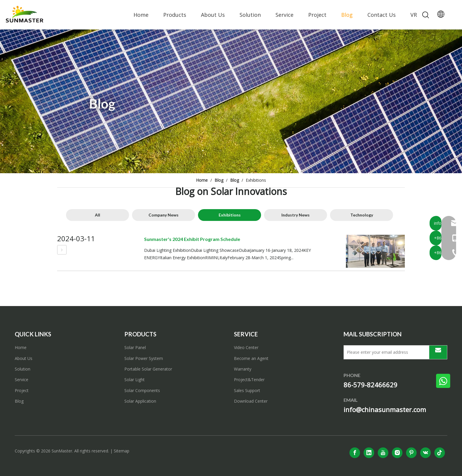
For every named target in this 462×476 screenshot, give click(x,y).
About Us (213, 15)
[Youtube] (383, 453)
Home (141, 15)
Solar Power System (144, 358)
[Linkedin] (369, 453)
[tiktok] (440, 453)
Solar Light (135, 380)
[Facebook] (355, 453)
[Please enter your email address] (385, 352)
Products (175, 15)
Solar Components (142, 390)
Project (317, 15)
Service (284, 15)
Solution (250, 15)
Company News (164, 215)
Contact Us (382, 15)
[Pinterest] (411, 453)
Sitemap (122, 451)
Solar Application (140, 401)
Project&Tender (249, 380)
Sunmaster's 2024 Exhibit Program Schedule (192, 239)
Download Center (251, 401)
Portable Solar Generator (148, 369)
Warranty (243, 369)
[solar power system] (231, 101)
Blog (347, 15)
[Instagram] (397, 453)
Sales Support (247, 390)
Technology (362, 215)
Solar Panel (135, 347)
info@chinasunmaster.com (385, 409)
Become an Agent (251, 358)
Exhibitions (230, 215)
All (98, 215)
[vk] (425, 453)
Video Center (246, 347)
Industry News (296, 215)
